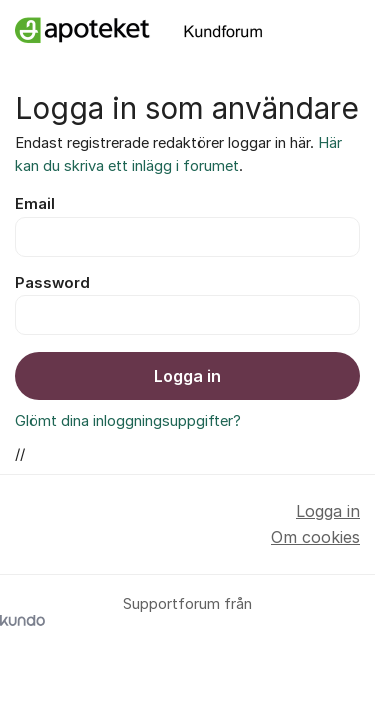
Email (35, 204)
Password (52, 283)
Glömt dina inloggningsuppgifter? (128, 421)
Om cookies (315, 537)
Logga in (187, 376)
